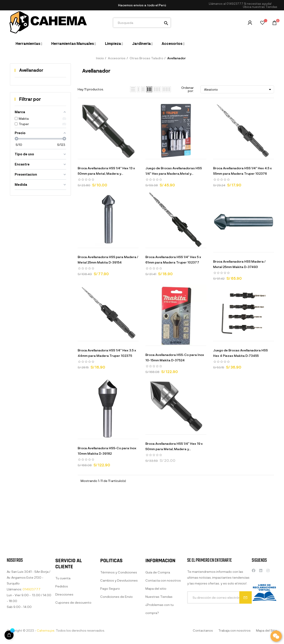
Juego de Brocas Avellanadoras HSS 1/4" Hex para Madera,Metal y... (174, 171)
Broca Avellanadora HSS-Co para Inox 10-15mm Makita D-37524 (175, 357)
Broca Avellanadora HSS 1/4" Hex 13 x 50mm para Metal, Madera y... (106, 171)
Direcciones (64, 636)
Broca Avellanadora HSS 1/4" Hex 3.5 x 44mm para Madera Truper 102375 (107, 353)
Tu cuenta (63, 620)
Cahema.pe (46, 630)
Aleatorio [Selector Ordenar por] (238, 89)
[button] (260, 7)
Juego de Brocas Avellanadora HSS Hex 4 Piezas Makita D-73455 (240, 353)
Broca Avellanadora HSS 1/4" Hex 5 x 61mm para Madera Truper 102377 (173, 260)
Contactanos (203, 630)
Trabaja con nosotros (234, 630)
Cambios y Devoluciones (119, 625)
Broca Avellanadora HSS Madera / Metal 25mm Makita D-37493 (239, 264)
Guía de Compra (158, 622)
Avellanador (31, 70)
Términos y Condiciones (119, 617)
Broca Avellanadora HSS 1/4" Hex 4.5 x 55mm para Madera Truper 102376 (242, 171)
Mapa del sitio (156, 638)
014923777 (235, 4)
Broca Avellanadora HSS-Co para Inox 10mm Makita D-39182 (107, 451)
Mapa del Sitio (267, 630)
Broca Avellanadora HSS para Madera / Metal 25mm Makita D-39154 (108, 260)
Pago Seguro (110, 634)
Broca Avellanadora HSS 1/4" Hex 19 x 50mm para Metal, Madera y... (174, 446)
